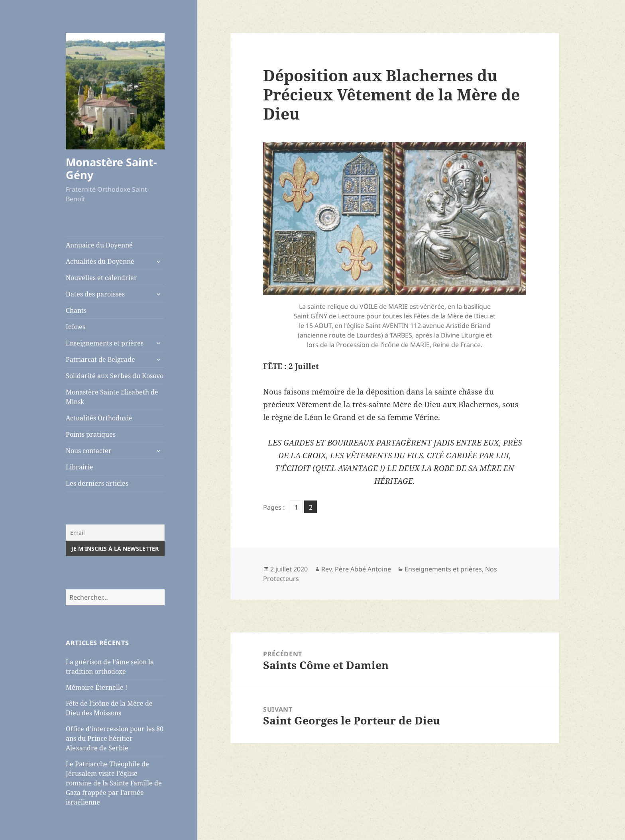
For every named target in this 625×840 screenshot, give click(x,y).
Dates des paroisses (95, 294)
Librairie (80, 467)
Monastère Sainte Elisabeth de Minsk (112, 397)
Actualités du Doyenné (100, 261)
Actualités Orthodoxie (99, 418)
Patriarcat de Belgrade (100, 359)
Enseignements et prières (105, 343)
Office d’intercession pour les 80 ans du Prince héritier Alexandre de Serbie (115, 738)
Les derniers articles (97, 483)
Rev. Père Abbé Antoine (356, 569)
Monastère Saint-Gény (111, 168)
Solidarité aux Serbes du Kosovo (115, 376)
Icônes (76, 327)
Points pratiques (91, 434)
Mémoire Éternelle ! (96, 687)
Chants (76, 310)
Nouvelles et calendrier (101, 278)
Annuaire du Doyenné (99, 245)
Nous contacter (89, 451)
